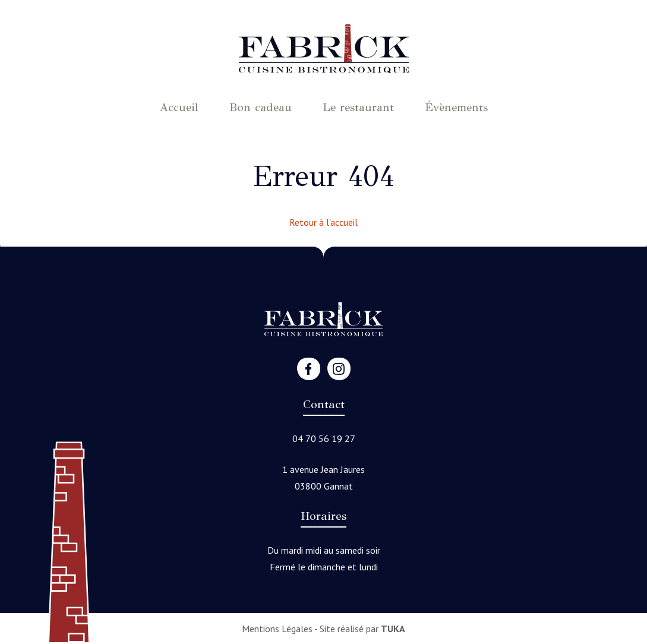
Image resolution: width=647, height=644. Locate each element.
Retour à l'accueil (323, 222)
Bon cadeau (261, 107)
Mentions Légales (277, 629)
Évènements (456, 107)
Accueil (179, 107)
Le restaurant (358, 107)
